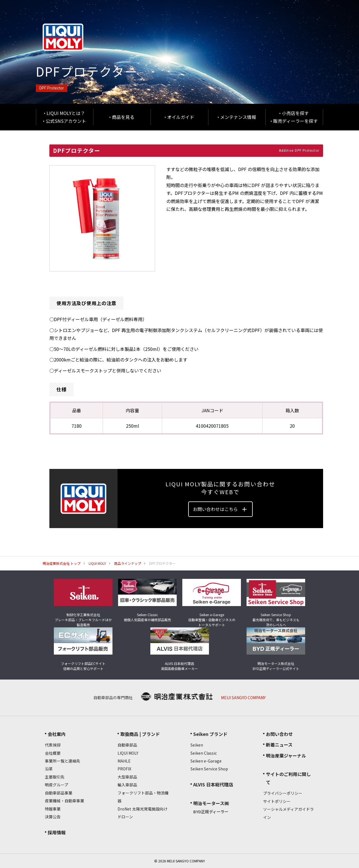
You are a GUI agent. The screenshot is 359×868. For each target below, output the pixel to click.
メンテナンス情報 (238, 117)
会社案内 (57, 734)
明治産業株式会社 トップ (62, 563)
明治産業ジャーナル (286, 756)
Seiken (197, 745)
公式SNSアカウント (66, 121)
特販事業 (53, 809)
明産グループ (57, 785)
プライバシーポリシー (283, 793)
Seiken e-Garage (206, 761)
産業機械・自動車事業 (65, 801)
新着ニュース (279, 745)
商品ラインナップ (128, 563)
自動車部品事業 (59, 793)
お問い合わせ (279, 734)
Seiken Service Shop (209, 769)
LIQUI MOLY (97, 563)
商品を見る (123, 117)
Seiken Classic (204, 753)
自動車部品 (127, 745)
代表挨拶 (53, 745)
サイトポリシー (277, 801)
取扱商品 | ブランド (140, 734)
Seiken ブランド (210, 734)
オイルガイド (181, 117)
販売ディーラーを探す (295, 121)
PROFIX (124, 769)
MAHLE (124, 761)
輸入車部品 (127, 785)
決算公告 (53, 817)
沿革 (49, 769)
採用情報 (57, 832)
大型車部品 (127, 777)
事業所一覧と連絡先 (63, 761)
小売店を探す (295, 113)
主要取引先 (55, 777)
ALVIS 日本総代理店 (213, 784)
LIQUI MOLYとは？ (66, 113)
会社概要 (53, 753)
